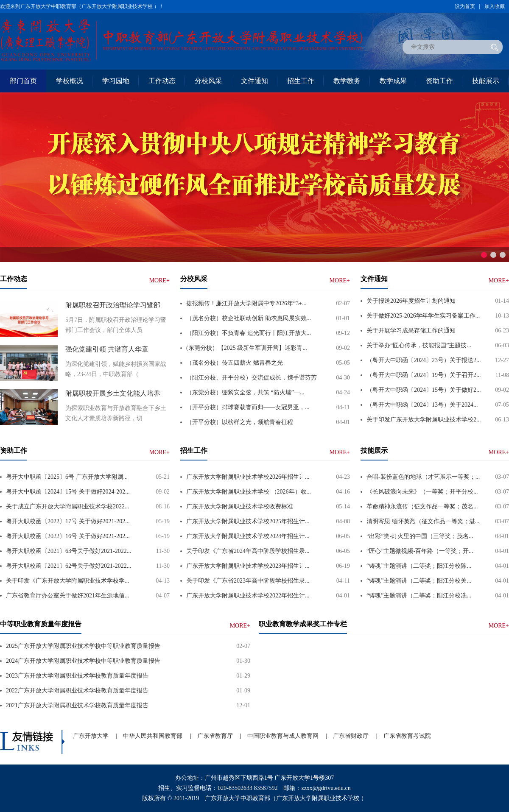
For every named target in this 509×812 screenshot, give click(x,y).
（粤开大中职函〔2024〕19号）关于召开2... (424, 375)
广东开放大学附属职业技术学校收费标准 (240, 506)
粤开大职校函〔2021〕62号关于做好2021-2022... (69, 566)
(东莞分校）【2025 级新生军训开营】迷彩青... (247, 348)
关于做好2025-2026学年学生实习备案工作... (423, 316)
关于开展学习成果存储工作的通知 (411, 331)
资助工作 (439, 81)
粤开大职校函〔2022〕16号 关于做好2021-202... (68, 536)
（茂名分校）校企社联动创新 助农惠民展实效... (249, 318)
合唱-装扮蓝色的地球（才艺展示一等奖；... (423, 477)
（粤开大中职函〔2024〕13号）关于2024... (422, 405)
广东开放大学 (91, 736)
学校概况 (70, 81)
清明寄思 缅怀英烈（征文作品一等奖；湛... (423, 521)
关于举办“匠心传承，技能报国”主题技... (419, 345)
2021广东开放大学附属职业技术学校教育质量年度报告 (77, 705)
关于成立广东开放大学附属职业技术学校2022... (68, 506)
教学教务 (347, 81)
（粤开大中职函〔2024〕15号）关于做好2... (424, 390)
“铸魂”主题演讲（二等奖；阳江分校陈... (419, 566)
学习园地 (116, 81)
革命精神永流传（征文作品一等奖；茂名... (422, 506)
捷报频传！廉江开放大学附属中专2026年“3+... (246, 303)
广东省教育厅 (215, 736)
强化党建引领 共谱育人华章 (107, 349)
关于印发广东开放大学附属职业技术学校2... (424, 420)
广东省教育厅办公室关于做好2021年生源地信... (68, 596)
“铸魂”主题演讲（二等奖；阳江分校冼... (419, 596)
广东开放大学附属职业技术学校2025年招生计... (248, 521)
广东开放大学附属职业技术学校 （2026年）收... (249, 492)
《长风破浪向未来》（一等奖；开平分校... (422, 492)
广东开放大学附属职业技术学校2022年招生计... (248, 596)
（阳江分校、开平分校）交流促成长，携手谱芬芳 (252, 378)
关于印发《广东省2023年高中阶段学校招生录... (248, 581)
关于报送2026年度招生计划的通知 (411, 301)
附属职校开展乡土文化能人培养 (113, 393)
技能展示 (486, 81)
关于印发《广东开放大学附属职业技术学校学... (68, 581)
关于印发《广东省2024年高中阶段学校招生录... (248, 551)
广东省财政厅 (351, 736)
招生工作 (301, 81)
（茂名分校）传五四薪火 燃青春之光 (235, 363)
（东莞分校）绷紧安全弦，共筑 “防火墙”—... (245, 392)
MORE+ (159, 280)
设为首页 (465, 6)
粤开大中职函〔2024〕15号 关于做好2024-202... (68, 492)
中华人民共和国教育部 (153, 736)
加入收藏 (495, 6)
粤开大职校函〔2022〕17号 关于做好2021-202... (68, 521)
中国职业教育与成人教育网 (283, 736)
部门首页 (23, 81)
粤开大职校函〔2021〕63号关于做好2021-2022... (69, 551)
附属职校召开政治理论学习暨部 (113, 305)
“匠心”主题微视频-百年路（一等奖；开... (420, 551)
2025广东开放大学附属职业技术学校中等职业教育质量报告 (83, 646)
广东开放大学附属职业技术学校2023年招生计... (248, 566)
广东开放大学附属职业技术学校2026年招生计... (248, 477)
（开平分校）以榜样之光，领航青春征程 (240, 422)
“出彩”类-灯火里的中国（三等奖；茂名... (420, 536)
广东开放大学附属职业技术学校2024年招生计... (248, 536)
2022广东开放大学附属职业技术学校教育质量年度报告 (77, 691)
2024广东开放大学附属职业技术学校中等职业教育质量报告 (83, 661)
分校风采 (208, 81)
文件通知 (255, 81)
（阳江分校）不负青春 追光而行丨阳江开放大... (249, 333)
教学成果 (393, 81)
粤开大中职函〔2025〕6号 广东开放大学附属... (67, 477)
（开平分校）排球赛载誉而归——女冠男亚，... (248, 407)
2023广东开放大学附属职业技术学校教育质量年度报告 (77, 676)
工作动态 (162, 81)
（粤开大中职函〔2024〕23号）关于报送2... (424, 360)
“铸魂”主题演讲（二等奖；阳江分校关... (419, 581)
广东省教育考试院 (407, 736)
